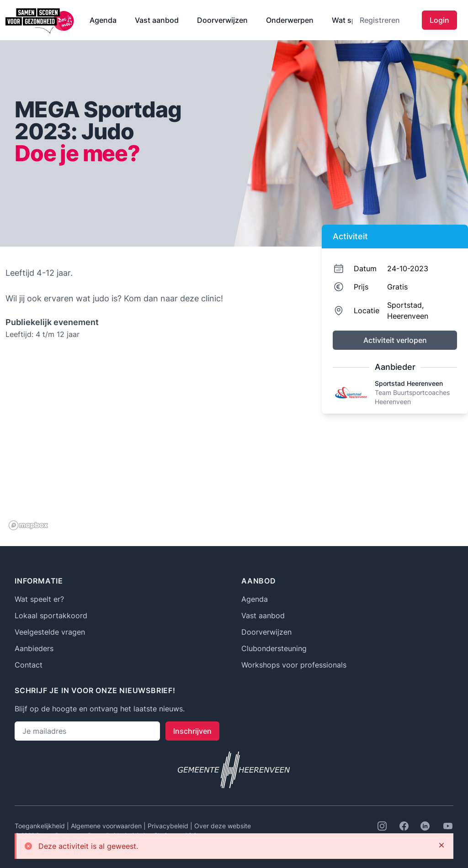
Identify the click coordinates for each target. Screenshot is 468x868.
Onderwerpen (290, 20)
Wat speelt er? (39, 599)
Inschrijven (192, 731)
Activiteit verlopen (395, 340)
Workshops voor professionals (294, 665)
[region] (154, 442)
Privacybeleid (169, 826)
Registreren (380, 20)
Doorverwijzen (222, 20)
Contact (29, 665)
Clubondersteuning (274, 648)
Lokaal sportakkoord (51, 615)
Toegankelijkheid (41, 826)
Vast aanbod (157, 20)
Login (439, 20)
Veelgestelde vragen (50, 632)
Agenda (103, 20)
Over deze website (223, 826)
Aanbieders (34, 648)
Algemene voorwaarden (107, 826)
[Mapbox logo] (28, 525)
